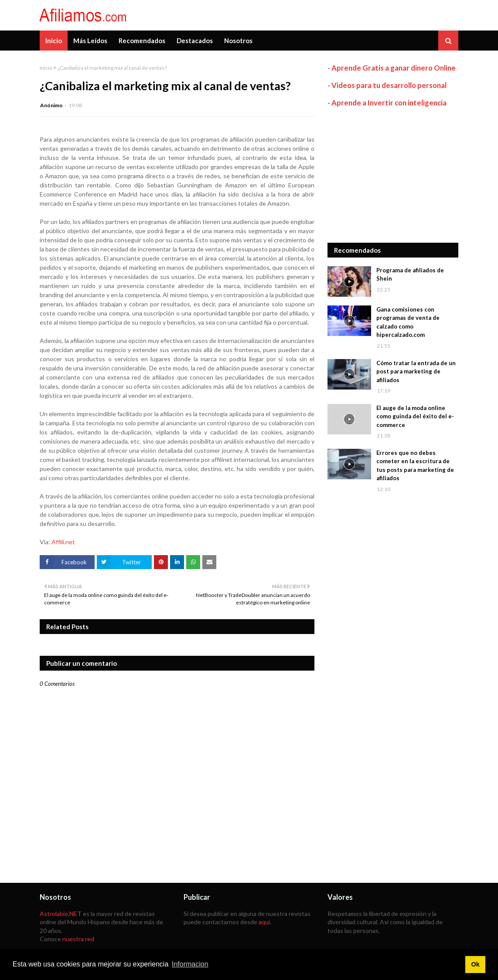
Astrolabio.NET (61, 914)
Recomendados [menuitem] (142, 41)
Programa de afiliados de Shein (410, 275)
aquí (264, 922)
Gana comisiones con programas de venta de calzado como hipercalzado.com (408, 322)
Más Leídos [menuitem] (90, 41)
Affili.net (63, 542)
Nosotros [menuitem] (238, 41)
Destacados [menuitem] (195, 41)
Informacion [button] (190, 964)
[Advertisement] (393, 175)
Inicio (46, 68)
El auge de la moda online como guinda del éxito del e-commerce (415, 416)
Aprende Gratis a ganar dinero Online (394, 68)
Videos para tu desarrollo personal (389, 85)
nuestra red (78, 939)
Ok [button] (475, 964)
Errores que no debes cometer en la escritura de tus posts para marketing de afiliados (415, 466)
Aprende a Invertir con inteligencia (389, 103)
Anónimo (51, 105)
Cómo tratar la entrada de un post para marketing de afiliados (416, 371)
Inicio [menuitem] (54, 41)
